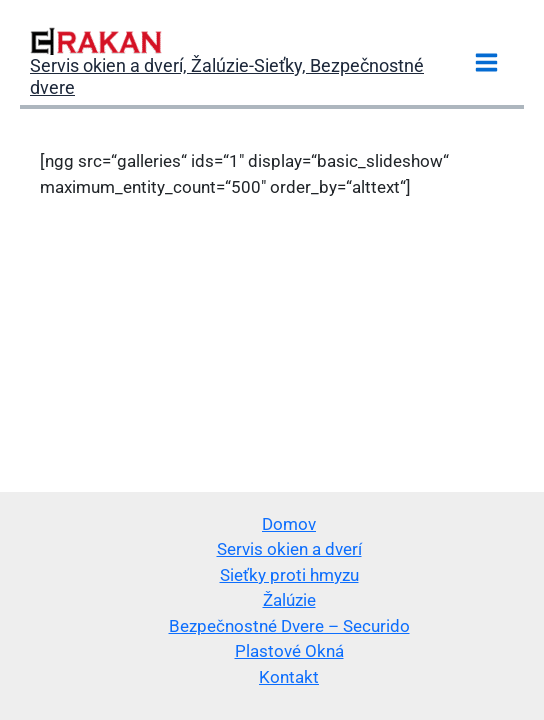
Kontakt (289, 677)
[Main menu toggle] (487, 62)
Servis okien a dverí (289, 549)
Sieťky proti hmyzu (289, 575)
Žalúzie (289, 600)
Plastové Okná (289, 651)
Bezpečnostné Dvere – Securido (289, 626)
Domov (289, 524)
